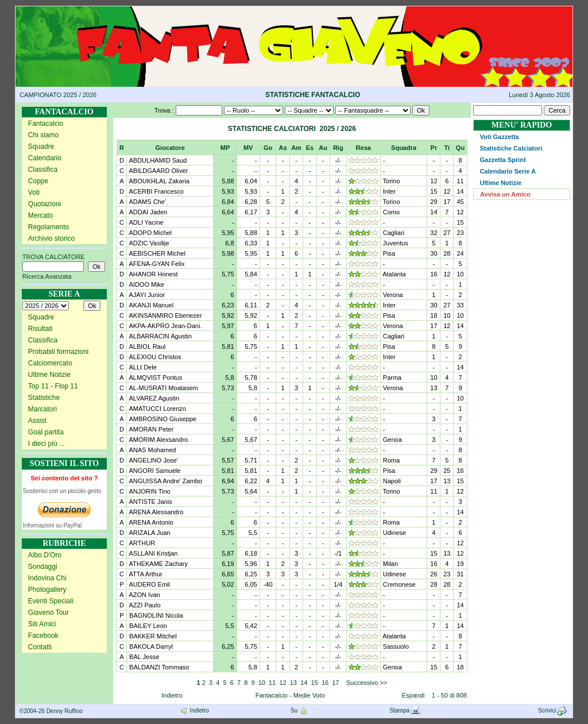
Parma (392, 378)
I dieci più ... (47, 444)
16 (325, 683)
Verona (393, 295)
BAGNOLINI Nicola (155, 615)
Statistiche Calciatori (511, 148)
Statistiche (44, 398)
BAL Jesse (143, 657)
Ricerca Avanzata (47, 276)
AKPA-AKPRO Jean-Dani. (165, 326)
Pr (434, 148)
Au (323, 148)
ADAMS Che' (147, 202)
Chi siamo (43, 135)
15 (315, 683)
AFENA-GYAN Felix (156, 264)
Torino (392, 181)
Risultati (40, 329)
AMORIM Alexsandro (158, 440)
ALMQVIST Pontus (155, 378)
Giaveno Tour (49, 613)
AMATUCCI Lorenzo (157, 409)
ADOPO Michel (150, 233)
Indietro (172, 695)
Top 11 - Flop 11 (53, 386)
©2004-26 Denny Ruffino (51, 711)
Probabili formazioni (58, 352)
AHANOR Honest (152, 274)
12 (283, 683)
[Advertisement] (522, 398)
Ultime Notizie (49, 375)
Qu (460, 148)
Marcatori (42, 409)
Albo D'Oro (45, 555)
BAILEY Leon (147, 626)
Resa (363, 148)
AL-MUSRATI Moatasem (163, 388)
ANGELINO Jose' (153, 460)
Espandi (413, 695)
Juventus (396, 243)
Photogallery (47, 590)
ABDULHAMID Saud (157, 160)
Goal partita (46, 432)
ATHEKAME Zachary (158, 564)
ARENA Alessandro (155, 512)
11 (272, 683)
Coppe (38, 181)
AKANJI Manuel (150, 305)
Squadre (41, 147)
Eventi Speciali (51, 601)
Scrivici (553, 710)
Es (310, 148)
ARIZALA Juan (149, 533)
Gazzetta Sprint (502, 160)
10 (262, 683)
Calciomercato (50, 363)
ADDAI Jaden (147, 212)
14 (304, 683)
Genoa (392, 440)
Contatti (40, 647)
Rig (338, 148)
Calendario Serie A (507, 171)
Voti (34, 192)
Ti (447, 148)
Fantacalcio (46, 124)
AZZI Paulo (144, 605)
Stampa (405, 710)
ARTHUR (141, 543)
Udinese (394, 533)
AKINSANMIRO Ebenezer (165, 315)
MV (248, 148)
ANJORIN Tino (149, 491)
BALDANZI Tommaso (158, 667)
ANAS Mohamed (152, 450)
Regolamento (49, 227)
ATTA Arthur (145, 574)
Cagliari (394, 233)
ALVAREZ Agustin (153, 398)
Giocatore (170, 148)
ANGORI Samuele (154, 471)
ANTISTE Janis (150, 502)
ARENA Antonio (150, 522)
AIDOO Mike (146, 284)
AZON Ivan (144, 595)
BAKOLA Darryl (150, 646)
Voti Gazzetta (499, 137)
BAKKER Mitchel (152, 636)
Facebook (43, 636)
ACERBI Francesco (156, 191)
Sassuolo (396, 646)
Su (299, 710)
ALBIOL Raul (146, 346)
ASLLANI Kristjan (152, 553)
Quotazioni (45, 204)
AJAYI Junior (146, 295)
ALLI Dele (142, 367)
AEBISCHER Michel (156, 253)
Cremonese (399, 584)
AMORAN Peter (150, 429)
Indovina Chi (47, 578)
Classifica (43, 170)
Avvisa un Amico (505, 194)
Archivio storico (51, 238)
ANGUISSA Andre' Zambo (165, 481)
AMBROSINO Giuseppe (162, 419)
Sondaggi (43, 567)
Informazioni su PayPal (52, 525)
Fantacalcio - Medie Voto (290, 695)
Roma (391, 460)
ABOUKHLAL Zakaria (158, 181)
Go (268, 148)
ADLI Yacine (146, 222)
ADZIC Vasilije (148, 243)
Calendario (45, 158)
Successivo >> (366, 683)
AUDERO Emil (149, 584)
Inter (389, 191)
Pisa (389, 253)
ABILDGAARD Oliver (158, 171)
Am (296, 148)
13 (293, 683)
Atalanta (394, 274)
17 (335, 683)
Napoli (392, 481)
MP (225, 148)
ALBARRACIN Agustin (160, 336)
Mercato (40, 215)
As (283, 148)
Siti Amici (42, 624)
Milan (390, 564)
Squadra (404, 148)
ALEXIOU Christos (154, 357)
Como (391, 212)
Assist (37, 421)
